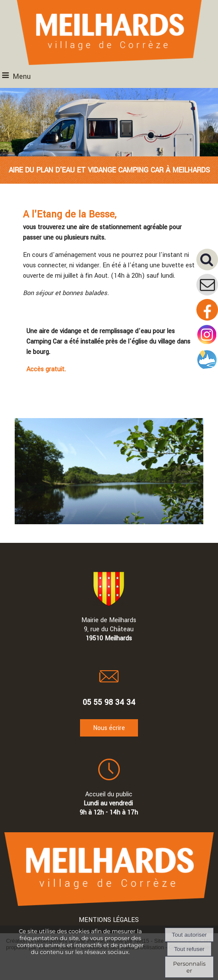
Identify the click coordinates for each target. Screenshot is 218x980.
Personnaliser (189, 967)
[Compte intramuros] (207, 369)
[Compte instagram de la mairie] (207, 344)
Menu (22, 76)
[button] (207, 260)
